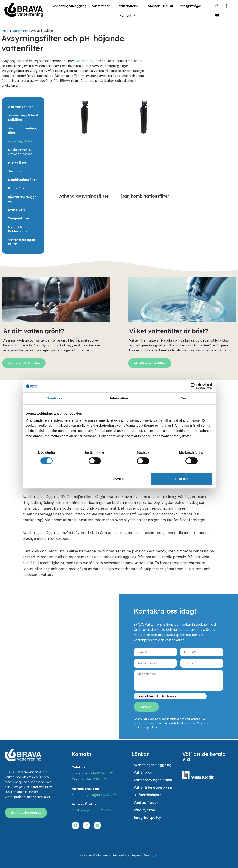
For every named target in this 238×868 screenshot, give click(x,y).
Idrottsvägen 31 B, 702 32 (91, 810)
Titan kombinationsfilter (144, 196)
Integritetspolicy (147, 823)
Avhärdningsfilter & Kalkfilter (23, 118)
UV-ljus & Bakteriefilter (18, 229)
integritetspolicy (144, 723)
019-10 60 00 (95, 779)
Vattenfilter (21, 30)
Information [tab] (119, 398)
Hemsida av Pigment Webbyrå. (135, 856)
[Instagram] (217, 6)
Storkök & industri (161, 6)
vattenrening (85, 61)
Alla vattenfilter (20, 107)
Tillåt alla (182, 479)
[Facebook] (226, 6)
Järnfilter (15, 171)
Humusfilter (17, 163)
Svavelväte (17, 210)
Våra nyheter (144, 815)
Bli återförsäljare (148, 798)
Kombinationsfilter (23, 180)
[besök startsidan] (23, 755)
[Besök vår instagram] (87, 825)
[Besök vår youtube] (99, 825)
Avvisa (118, 479)
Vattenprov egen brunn (153, 781)
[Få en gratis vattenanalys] (26, 812)
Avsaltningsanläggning (70, 6)
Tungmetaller (19, 218)
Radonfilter (17, 188)
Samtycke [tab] (55, 398)
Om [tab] (183, 398)
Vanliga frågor (191, 6)
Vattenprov (143, 773)
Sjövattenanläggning (23, 199)
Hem (6, 30)
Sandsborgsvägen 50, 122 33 (94, 794)
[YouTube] (217, 15)
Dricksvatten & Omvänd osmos (20, 152)
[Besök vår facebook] (76, 825)
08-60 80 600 (101, 773)
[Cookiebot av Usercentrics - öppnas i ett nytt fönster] (194, 386)
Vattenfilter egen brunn (22, 242)
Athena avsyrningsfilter (84, 196)
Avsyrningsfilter (20, 141)
